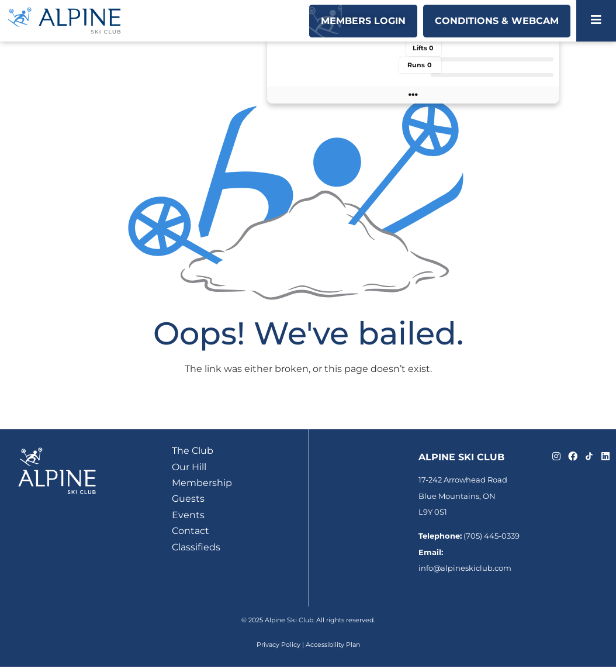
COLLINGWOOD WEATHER (340, 81)
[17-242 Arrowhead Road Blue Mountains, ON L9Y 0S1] (355, 499)
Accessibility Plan (333, 645)
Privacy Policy (278, 645)
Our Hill (189, 467)
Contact (191, 531)
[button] (413, 95)
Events (188, 515)
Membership (202, 483)
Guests (188, 499)
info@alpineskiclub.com (465, 568)
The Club (193, 451)
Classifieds (196, 547)
